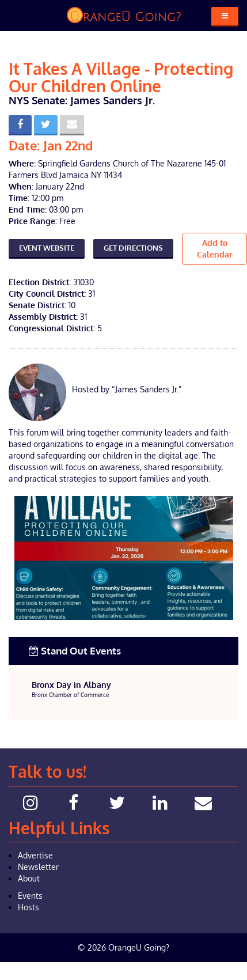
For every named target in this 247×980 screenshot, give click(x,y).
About (29, 878)
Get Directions (133, 248)
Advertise (35, 855)
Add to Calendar (214, 249)
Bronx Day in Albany (71, 685)
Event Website (47, 248)
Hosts (29, 907)
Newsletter (38, 867)
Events (30, 896)
